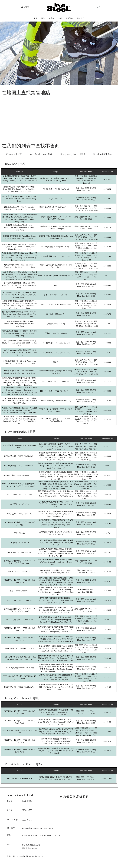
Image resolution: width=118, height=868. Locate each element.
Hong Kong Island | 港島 (73, 154)
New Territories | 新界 (41, 154)
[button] (98, 7)
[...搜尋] (28, 7)
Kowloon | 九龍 (14, 154)
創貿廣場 (26, 848)
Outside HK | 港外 (102, 154)
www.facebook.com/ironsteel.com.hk (41, 835)
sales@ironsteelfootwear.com (37, 828)
